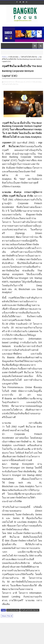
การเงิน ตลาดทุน (13, 57)
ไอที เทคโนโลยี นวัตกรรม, (10, 84)
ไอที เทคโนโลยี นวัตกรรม (29, 57)
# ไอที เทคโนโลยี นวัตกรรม (30, 610)
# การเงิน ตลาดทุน (13, 610)
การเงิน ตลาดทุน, (36, 82)
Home (4, 57)
